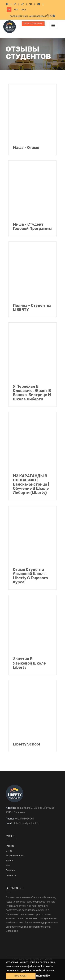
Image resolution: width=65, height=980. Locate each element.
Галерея (10, 870)
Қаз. (24, 10)
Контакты (11, 875)
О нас (9, 851)
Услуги (10, 860)
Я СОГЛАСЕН (21, 976)
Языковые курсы (15, 856)
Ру (9, 10)
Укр (16, 10)
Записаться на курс (33, 24)
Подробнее (43, 976)
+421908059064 (38, 16)
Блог (8, 865)
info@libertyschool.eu (27, 823)
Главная (10, 846)
